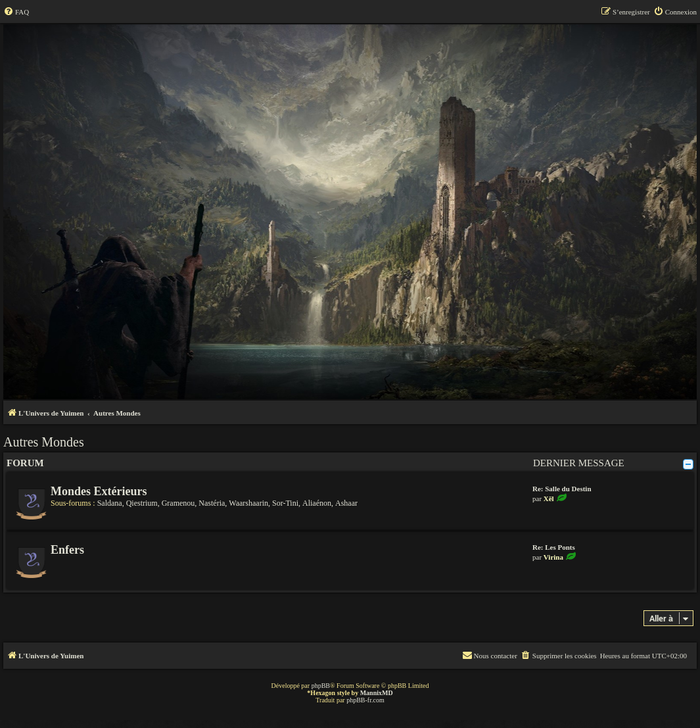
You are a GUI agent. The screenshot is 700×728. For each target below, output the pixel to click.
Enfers (67, 550)
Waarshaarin (248, 503)
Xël (549, 498)
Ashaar (346, 503)
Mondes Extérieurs (99, 491)
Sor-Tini (285, 503)
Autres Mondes (44, 442)
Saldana (110, 503)
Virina (553, 557)
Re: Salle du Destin (562, 489)
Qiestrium (142, 503)
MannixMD (377, 693)
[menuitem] (16, 12)
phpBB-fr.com (365, 700)
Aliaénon (317, 503)
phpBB (321, 686)
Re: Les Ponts (554, 547)
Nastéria (212, 503)
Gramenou (178, 503)
